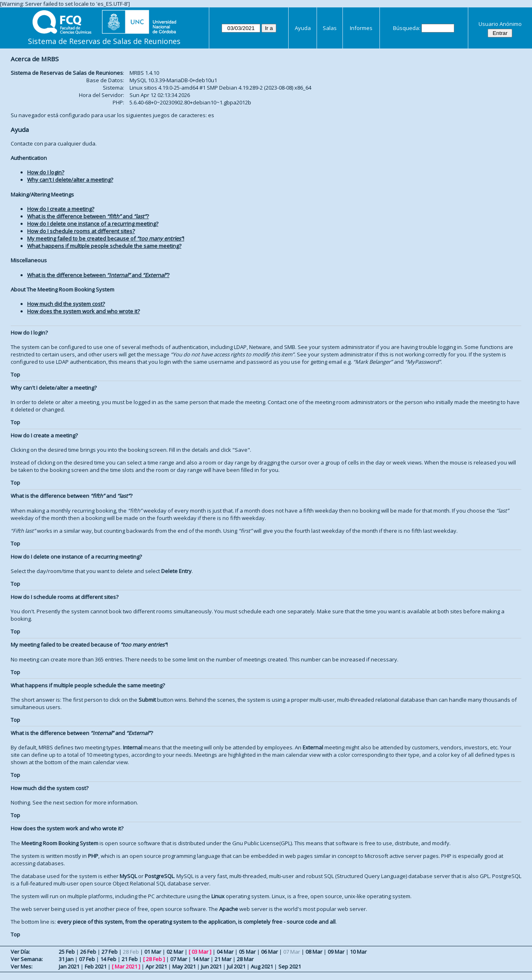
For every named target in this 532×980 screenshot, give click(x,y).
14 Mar (201, 959)
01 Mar (153, 952)
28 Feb (154, 959)
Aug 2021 (262, 966)
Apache (229, 909)
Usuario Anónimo (500, 24)
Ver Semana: (27, 959)
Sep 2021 (290, 966)
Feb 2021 (96, 966)
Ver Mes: (22, 966)
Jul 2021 (236, 966)
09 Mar (336, 952)
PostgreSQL (159, 876)
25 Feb (67, 952)
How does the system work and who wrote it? (83, 311)
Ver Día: (20, 952)
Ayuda (303, 28)
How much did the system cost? (66, 304)
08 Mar (314, 952)
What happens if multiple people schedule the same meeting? (104, 246)
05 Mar (247, 952)
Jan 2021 (69, 966)
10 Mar (358, 952)
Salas (330, 28)
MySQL (128, 876)
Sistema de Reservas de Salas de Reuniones (104, 41)
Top (15, 374)
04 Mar (225, 952)
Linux (218, 896)
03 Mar (200, 952)
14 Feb (108, 959)
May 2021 (184, 966)
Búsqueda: (407, 28)
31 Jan (66, 959)
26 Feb (88, 952)
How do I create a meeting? (61, 209)
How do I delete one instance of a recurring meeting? (93, 224)
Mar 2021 (126, 966)
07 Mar (179, 959)
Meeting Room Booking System (60, 843)
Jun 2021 (211, 966)
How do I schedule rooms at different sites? (81, 231)
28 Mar (245, 959)
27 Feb (110, 952)
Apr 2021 (156, 966)
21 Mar (223, 959)
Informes (361, 28)
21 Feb (130, 959)
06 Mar (269, 952)
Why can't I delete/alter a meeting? (70, 180)
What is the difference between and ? (88, 216)
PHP (93, 856)
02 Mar (175, 952)
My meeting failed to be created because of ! (106, 238)
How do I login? (46, 172)
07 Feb (87, 959)
